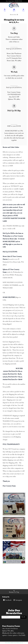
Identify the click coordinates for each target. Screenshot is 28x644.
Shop (5, 10)
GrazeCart (21, 643)
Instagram (18, 600)
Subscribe (23, 617)
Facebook (7, 600)
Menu (23, 10)
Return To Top (14, 591)
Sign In (14, 10)
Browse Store (14, 15)
